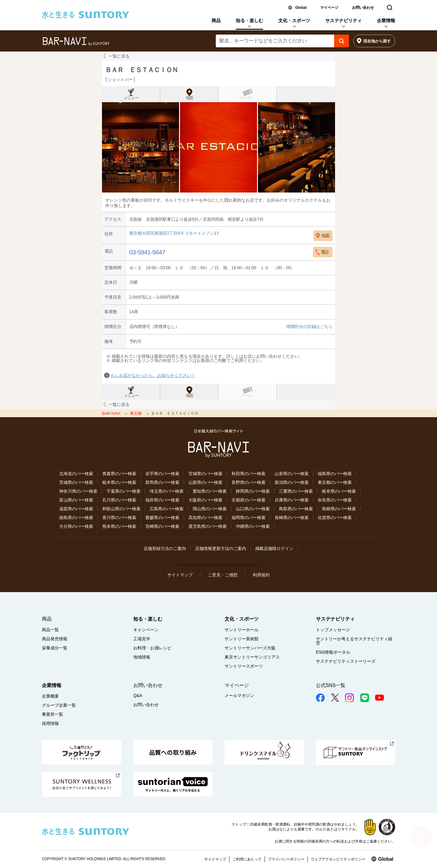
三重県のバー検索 (296, 491)
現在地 (377, 41)
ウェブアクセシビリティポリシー (338, 859)
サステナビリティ (344, 20)
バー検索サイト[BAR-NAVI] (76, 42)
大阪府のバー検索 (205, 500)
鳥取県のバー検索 (296, 509)
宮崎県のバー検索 (162, 526)
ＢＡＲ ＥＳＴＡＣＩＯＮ (141, 70)
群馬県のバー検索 (162, 482)
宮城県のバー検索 (205, 474)
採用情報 (50, 723)
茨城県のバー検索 (76, 482)
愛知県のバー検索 (210, 491)
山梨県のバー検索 (205, 482)
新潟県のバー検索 (292, 482)
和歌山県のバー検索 (121, 509)
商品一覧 (50, 630)
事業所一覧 (53, 714)
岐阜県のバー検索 (339, 491)
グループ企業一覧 (59, 705)
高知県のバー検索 (205, 518)
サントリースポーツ (244, 666)
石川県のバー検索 (119, 500)
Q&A (138, 695)
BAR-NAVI (112, 413)
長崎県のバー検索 (292, 518)
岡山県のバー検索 (210, 509)
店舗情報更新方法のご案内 (221, 548)
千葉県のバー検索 (124, 491)
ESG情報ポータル (333, 652)
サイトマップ (180, 575)
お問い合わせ (363, 8)
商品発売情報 (55, 639)
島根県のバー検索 (339, 509)
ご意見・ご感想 (223, 575)
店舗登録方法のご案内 (165, 548)
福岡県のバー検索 (249, 518)
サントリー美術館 (242, 639)
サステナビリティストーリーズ (346, 661)
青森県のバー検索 (119, 474)
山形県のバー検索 (292, 474)
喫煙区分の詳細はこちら (310, 327)
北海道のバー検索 (76, 474)
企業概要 (50, 696)
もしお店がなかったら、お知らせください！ (153, 375)
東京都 (136, 413)
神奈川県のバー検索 (78, 491)
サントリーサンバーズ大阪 (250, 648)
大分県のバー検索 (76, 526)
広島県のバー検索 (167, 509)
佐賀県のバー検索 (335, 518)
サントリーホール (242, 630)
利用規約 (261, 575)
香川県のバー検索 (119, 518)
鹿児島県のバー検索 (208, 526)
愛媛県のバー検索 (162, 518)
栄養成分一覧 (55, 648)
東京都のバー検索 (335, 482)
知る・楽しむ (249, 20)
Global (301, 8)
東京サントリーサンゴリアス (252, 657)
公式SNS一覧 (331, 685)
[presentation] (330, 147)
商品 (216, 20)
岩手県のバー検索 (162, 474)
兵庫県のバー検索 (292, 500)
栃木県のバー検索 (119, 482)
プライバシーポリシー (286, 859)
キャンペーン (146, 630)
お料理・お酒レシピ (152, 648)
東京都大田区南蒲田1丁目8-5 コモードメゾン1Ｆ (175, 233)
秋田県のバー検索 (249, 474)
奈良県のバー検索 (335, 500)
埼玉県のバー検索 (167, 491)
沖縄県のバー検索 (253, 526)
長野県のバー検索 (249, 482)
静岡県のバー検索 (253, 491)
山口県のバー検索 (253, 509)
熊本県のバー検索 (119, 526)
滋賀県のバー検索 (76, 509)
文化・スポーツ (294, 20)
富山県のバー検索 (76, 500)
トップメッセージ (333, 630)
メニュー (131, 98)
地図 (189, 98)
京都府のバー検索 (249, 500)
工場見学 (142, 639)
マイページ (329, 8)
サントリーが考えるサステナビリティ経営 (354, 641)
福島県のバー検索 (335, 474)
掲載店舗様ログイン (274, 548)
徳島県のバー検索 (76, 518)
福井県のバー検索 (162, 500)
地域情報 (142, 657)
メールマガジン (239, 695)
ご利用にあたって (247, 859)
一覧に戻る (119, 56)
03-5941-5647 (147, 252)
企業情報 (386, 20)
